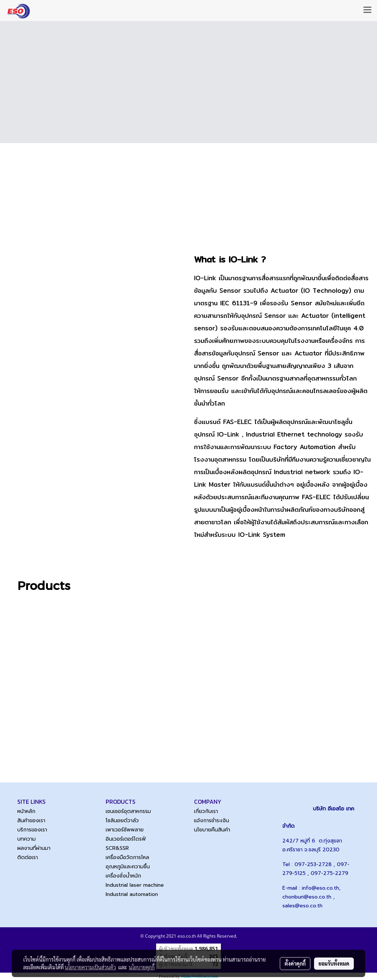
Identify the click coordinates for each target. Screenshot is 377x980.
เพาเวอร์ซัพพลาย (125, 830)
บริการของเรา (32, 830)
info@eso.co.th (320, 888)
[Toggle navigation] (367, 10)
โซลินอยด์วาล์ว (122, 821)
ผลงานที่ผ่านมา (34, 848)
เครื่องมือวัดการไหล (127, 857)
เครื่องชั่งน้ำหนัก (123, 876)
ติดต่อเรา (28, 857)
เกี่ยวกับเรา (206, 811)
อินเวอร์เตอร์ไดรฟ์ (126, 839)
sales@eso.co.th (302, 906)
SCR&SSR (117, 848)
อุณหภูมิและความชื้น (128, 867)
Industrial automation (132, 894)
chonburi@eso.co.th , (309, 897)
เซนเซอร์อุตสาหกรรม (128, 811)
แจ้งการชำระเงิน (212, 821)
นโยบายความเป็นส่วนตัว (90, 967)
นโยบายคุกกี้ (142, 967)
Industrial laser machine (135, 885)
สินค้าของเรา (31, 821)
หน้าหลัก (26, 811)
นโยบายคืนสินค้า (212, 830)
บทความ (27, 839)
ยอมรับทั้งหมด (334, 963)
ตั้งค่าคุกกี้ (295, 963)
